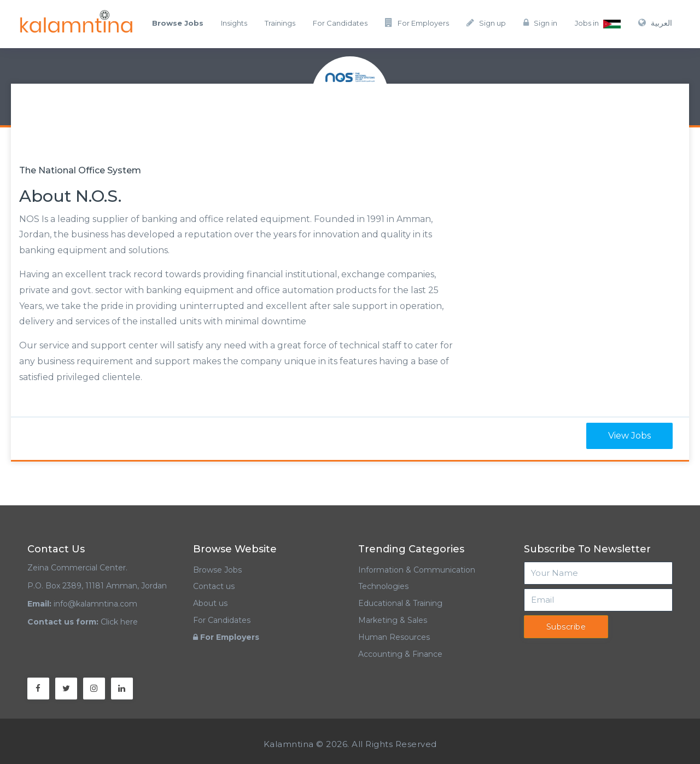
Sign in (540, 23)
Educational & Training (400, 603)
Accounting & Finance (400, 654)
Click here (119, 622)
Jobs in (598, 24)
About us (210, 603)
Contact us (214, 586)
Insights (234, 23)
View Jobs (629, 436)
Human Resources (394, 637)
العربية (655, 23)
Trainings (280, 23)
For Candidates (340, 23)
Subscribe (566, 627)
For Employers (417, 23)
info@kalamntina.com (95, 604)
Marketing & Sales (393, 620)
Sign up (486, 23)
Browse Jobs (217, 570)
